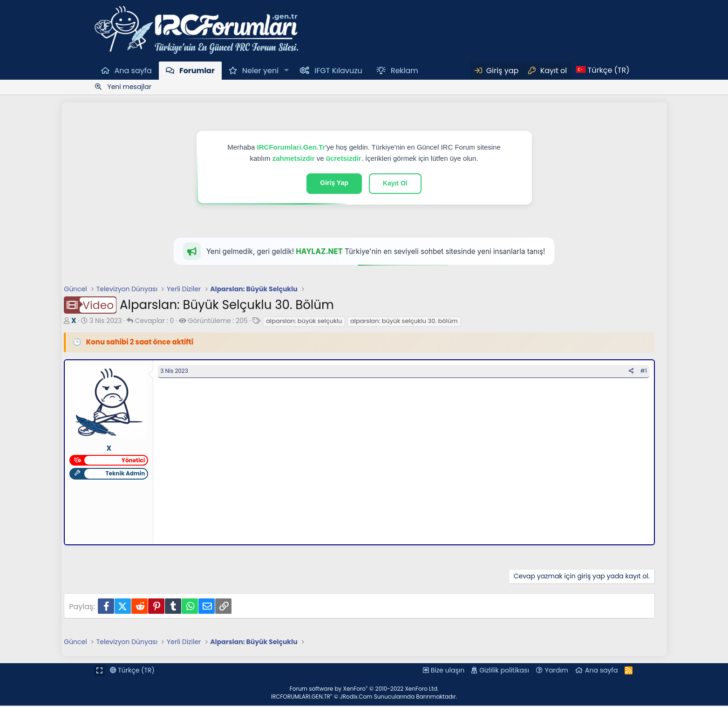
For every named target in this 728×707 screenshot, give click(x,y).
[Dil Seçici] (603, 70)
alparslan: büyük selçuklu (301, 321)
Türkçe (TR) (132, 672)
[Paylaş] (634, 373)
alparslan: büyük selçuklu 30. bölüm (401, 321)
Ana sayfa (133, 71)
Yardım (557, 672)
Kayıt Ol (395, 183)
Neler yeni (260, 71)
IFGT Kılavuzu (338, 71)
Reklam (405, 71)
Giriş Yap (334, 183)
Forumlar (197, 71)
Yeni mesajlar (129, 87)
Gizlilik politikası (504, 672)
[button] (286, 70)
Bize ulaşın (448, 672)
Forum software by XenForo (364, 690)
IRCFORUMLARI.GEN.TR (364, 698)
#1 (646, 372)
